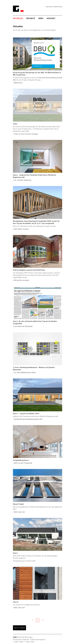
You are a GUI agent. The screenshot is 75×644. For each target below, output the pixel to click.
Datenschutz (58, 7)
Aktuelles (18, 18)
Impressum (49, 7)
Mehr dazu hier (20, 512)
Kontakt (51, 18)
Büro (41, 18)
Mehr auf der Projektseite (23, 463)
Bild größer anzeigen (22, 280)
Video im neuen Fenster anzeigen (26, 134)
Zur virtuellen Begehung (23, 180)
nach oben (19, 628)
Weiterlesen (18, 83)
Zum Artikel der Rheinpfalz (23, 326)
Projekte (31, 18)
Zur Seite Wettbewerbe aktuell (25, 372)
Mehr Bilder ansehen (22, 229)
